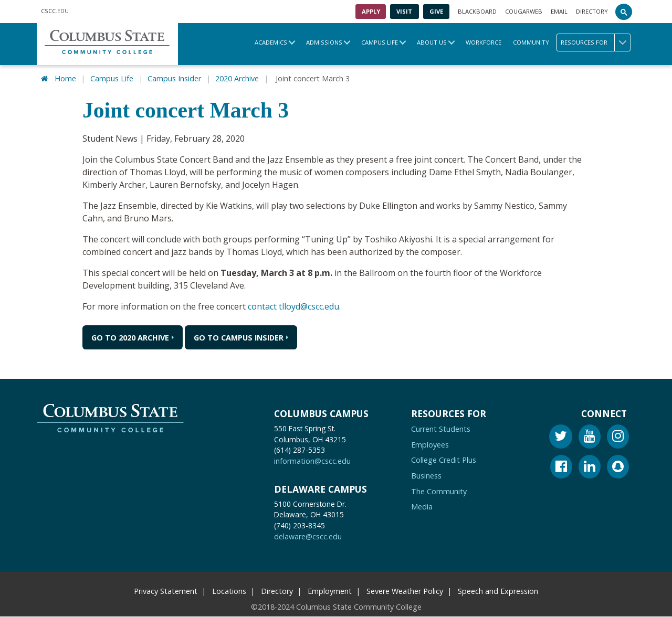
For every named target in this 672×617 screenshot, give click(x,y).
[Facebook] (561, 468)
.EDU (55, 12)
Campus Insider (174, 78)
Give (436, 11)
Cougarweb (524, 11)
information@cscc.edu (312, 461)
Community (531, 42)
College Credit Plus (444, 460)
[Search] (624, 12)
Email (559, 11)
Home (65, 78)
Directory (592, 11)
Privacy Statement (166, 591)
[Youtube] (590, 438)
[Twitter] (561, 438)
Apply (371, 11)
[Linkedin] (590, 468)
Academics (271, 42)
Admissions (324, 42)
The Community (439, 491)
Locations (229, 591)
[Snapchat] (618, 468)
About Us (432, 42)
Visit (404, 11)
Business (426, 476)
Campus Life (380, 42)
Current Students (441, 429)
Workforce (484, 42)
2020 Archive (237, 78)
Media (422, 507)
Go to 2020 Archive (130, 338)
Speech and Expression (498, 591)
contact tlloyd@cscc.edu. (294, 306)
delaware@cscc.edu (308, 536)
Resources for (596, 42)
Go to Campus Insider (239, 338)
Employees (430, 445)
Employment (330, 591)
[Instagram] (618, 438)
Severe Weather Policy (405, 591)
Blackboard (477, 11)
